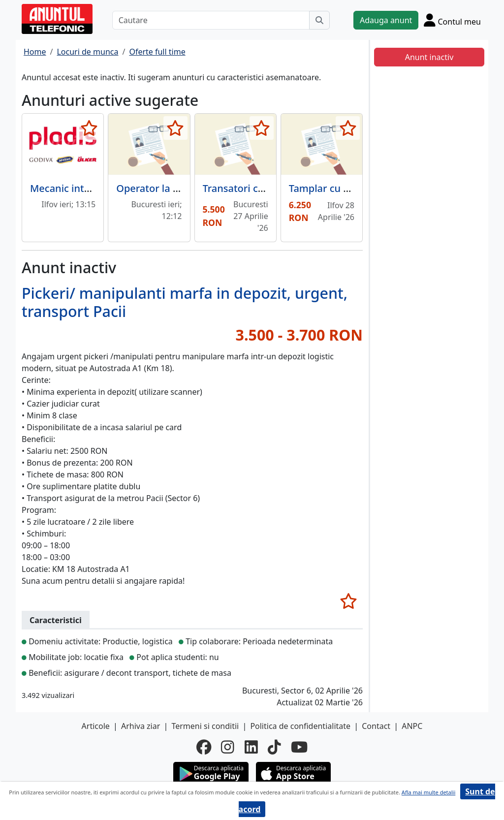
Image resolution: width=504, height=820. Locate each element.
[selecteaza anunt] (89, 128)
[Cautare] (211, 20)
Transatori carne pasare (258, 188)
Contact (376, 726)
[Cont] (452, 20)
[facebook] (204, 747)
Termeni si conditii (205, 726)
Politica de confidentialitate (300, 726)
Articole (96, 726)
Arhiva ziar (141, 726)
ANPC (412, 726)
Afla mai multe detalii (428, 792)
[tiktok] (274, 747)
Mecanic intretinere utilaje (92, 188)
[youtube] (299, 747)
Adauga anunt (386, 20)
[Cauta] (319, 20)
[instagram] (228, 747)
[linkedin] (251, 747)
